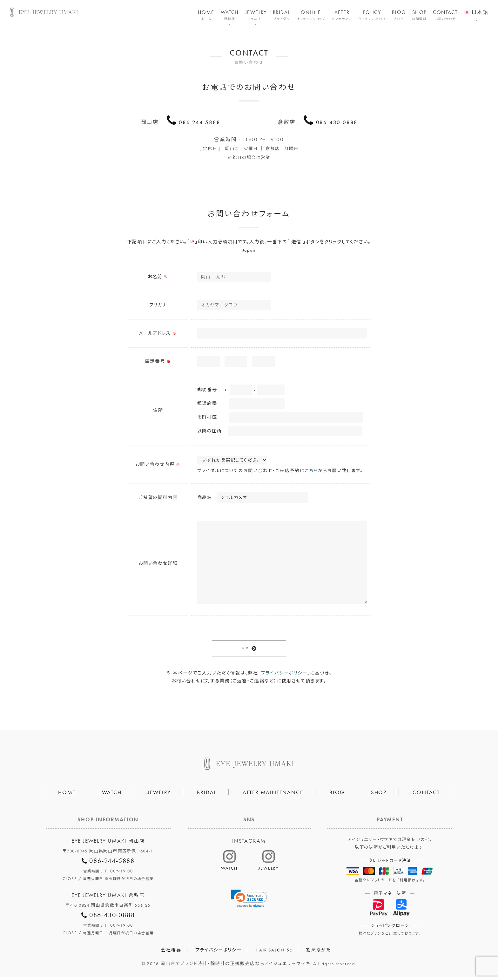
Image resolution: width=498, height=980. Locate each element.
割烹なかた (319, 953)
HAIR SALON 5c (274, 953)
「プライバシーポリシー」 (284, 676)
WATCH (230, 15)
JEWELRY (256, 15)
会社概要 (171, 953)
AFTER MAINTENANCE (273, 795)
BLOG (399, 15)
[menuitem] (476, 8)
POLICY (372, 15)
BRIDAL (282, 15)
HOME (206, 15)
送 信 (245, 651)
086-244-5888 (200, 121)
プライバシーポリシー (219, 953)
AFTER (342, 15)
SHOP (420, 15)
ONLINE (311, 15)
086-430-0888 (337, 121)
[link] (249, 901)
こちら (311, 472)
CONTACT (445, 15)
